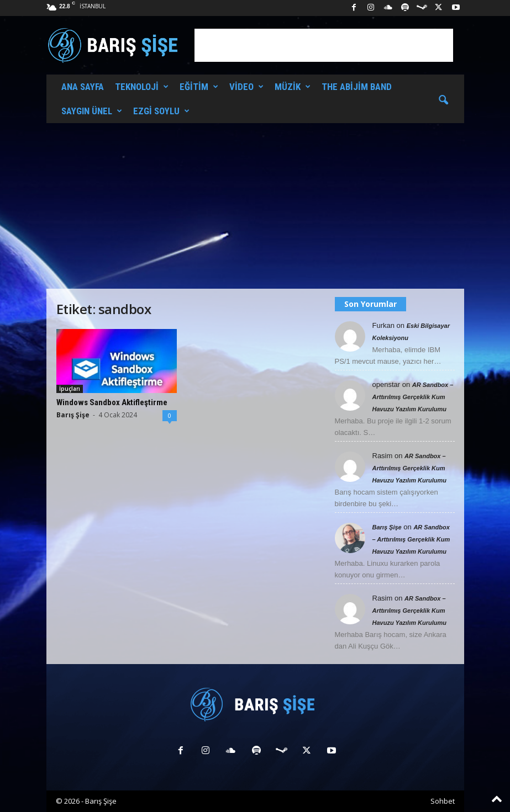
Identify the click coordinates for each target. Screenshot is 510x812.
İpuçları (70, 389)
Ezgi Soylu (161, 111)
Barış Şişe (73, 415)
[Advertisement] (324, 45)
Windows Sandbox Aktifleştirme (112, 402)
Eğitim (199, 87)
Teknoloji (142, 87)
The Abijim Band (357, 87)
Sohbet (443, 801)
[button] (443, 100)
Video (246, 87)
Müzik (293, 87)
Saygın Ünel (92, 111)
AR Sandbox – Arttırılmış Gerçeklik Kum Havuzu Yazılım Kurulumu (413, 397)
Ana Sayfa (83, 87)
